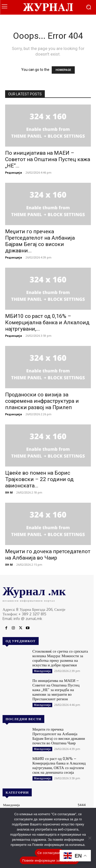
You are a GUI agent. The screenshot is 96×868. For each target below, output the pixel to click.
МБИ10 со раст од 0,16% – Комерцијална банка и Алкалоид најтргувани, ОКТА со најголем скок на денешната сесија (59, 765)
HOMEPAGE (63, 70)
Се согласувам (49, 853)
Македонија (42, 671)
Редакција (14, 172)
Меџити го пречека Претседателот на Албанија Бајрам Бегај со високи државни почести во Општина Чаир (59, 736)
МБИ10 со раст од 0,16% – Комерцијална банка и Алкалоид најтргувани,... (47, 322)
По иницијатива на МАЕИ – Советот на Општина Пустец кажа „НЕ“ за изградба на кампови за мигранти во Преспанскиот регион (56, 690)
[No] (90, 838)
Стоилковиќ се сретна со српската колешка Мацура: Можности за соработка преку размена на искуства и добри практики (60, 658)
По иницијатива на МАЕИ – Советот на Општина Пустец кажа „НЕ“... (48, 159)
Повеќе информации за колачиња (49, 860)
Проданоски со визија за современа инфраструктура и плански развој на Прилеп (42, 401)
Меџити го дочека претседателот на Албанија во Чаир (48, 555)
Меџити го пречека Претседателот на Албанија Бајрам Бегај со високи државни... (40, 241)
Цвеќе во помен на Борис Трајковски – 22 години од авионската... (39, 479)
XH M (9, 492)
